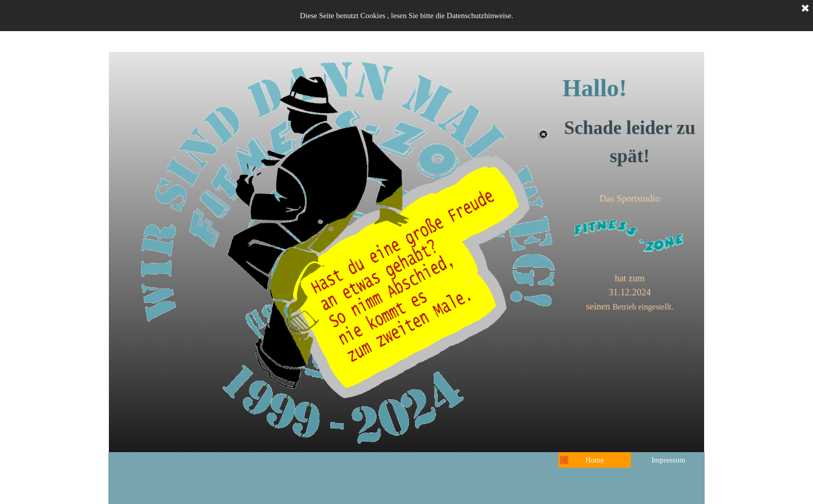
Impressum (668, 460)
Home (595, 460)
